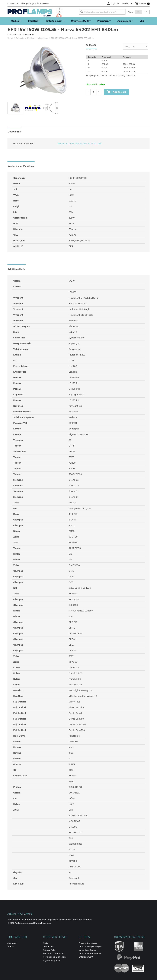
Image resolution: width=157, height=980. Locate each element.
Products (20, 38)
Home (10, 38)
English (127, 3)
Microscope (43, 38)
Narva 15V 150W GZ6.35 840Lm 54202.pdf (79, 143)
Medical (31, 38)
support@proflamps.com (35, 3)
